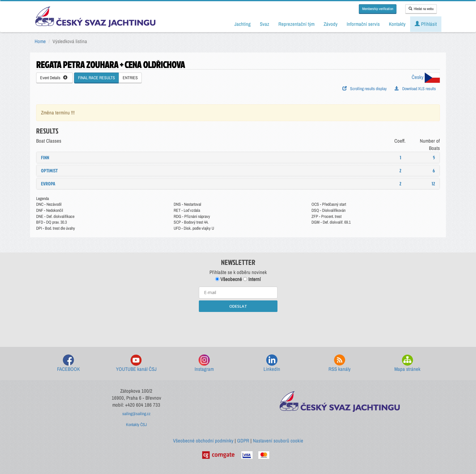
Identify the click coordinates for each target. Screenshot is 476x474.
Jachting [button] (243, 24)
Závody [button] (331, 24)
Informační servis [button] (363, 24)
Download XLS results (415, 89)
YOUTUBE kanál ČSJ (136, 363)
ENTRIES (130, 78)
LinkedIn (272, 363)
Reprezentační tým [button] (296, 24)
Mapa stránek (407, 363)
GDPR (243, 441)
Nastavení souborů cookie (278, 441)
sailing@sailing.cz (136, 414)
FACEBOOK (68, 363)
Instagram (204, 363)
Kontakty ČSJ (136, 425)
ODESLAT (238, 306)
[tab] (238, 157)
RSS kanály (340, 363)
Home (40, 41)
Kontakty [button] (397, 24)
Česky (426, 77)
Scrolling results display (365, 89)
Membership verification (378, 9)
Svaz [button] (265, 24)
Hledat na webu (421, 9)
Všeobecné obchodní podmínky (203, 441)
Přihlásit (426, 24)
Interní (252, 279)
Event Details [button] (54, 78)
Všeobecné (229, 279)
